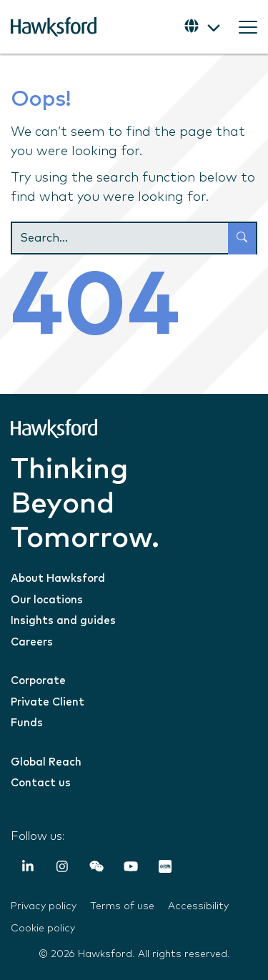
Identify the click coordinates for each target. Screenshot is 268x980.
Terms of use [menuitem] (122, 906)
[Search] (134, 238)
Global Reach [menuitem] (46, 762)
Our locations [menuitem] (47, 600)
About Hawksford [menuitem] (58, 579)
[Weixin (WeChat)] (96, 869)
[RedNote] (165, 869)
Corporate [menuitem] (38, 681)
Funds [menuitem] (27, 723)
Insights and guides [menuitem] (63, 621)
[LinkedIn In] (28, 869)
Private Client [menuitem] (48, 702)
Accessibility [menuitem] (198, 906)
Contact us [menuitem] (41, 783)
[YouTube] (131, 869)
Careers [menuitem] (32, 642)
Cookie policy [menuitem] (43, 929)
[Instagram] (62, 869)
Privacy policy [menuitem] (44, 906)
